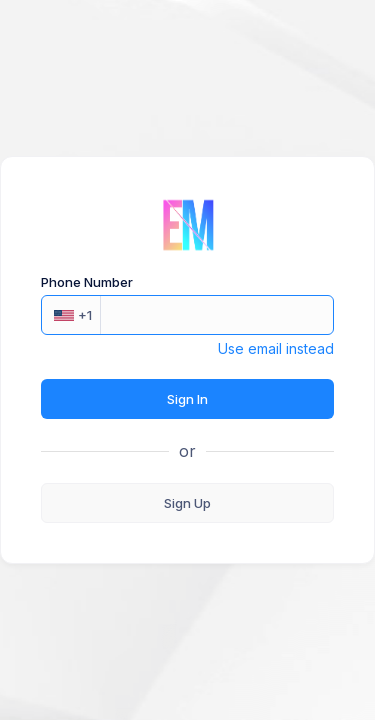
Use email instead (276, 348)
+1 (73, 315)
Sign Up (187, 503)
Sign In (187, 399)
